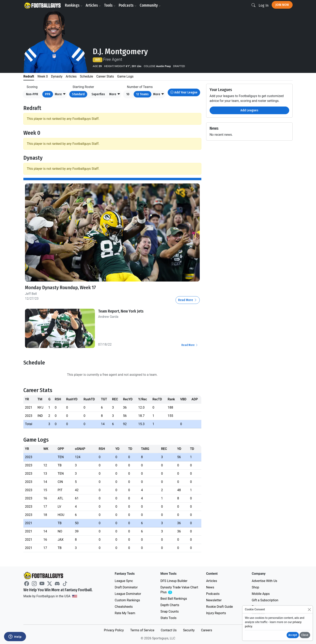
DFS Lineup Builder (174, 581)
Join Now (282, 5)
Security (189, 630)
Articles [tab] (71, 76)
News (210, 587)
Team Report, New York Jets (121, 311)
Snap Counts (170, 611)
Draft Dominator (126, 587)
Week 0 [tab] (43, 76)
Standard (78, 94)
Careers (206, 630)
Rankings (74, 5)
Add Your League (184, 92)
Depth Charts (170, 605)
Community (150, 5)
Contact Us (169, 630)
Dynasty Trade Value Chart (179, 590)
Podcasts (128, 5)
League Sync (124, 581)
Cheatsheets (124, 607)
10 (128, 94)
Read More (188, 300)
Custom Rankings (127, 600)
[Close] (309, 609)
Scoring (32, 87)
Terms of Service (142, 630)
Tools (110, 5)
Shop (255, 587)
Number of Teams (140, 87)
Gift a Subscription (265, 600)
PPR (48, 94)
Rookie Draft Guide (220, 607)
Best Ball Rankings (174, 599)
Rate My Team (125, 613)
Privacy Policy (114, 630)
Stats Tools (168, 618)
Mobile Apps (261, 594)
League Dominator (128, 594)
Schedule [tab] (86, 76)
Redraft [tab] (29, 76)
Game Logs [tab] (125, 76)
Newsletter (214, 600)
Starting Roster (83, 87)
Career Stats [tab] (105, 76)
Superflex (98, 94)
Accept (293, 635)
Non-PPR (32, 94)
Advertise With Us (264, 581)
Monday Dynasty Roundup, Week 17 (60, 288)
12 (142, 94)
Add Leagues (249, 110)
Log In (264, 5)
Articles (93, 5)
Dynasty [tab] (57, 76)
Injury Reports (216, 613)
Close (305, 635)
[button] (60, 94)
